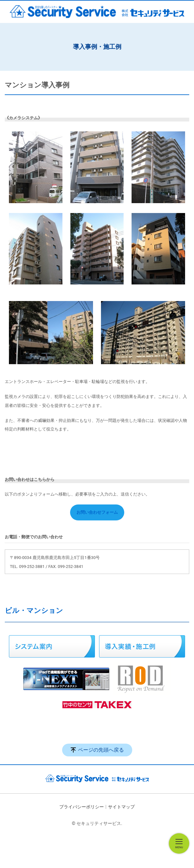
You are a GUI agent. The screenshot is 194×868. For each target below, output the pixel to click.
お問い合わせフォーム (97, 512)
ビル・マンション (34, 611)
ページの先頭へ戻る (101, 750)
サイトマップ (121, 807)
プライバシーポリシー (82, 807)
